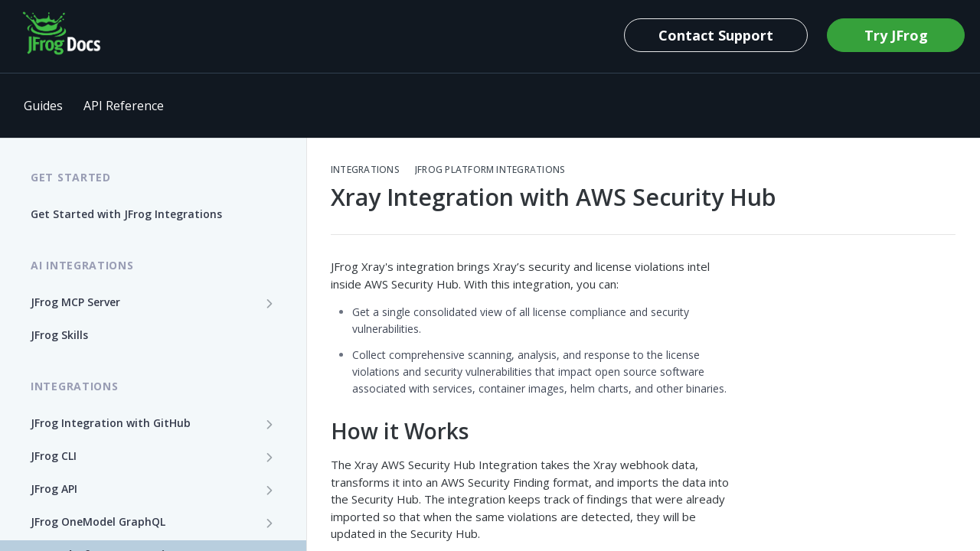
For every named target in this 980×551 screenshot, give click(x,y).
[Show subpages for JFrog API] (269, 490)
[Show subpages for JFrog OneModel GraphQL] (269, 523)
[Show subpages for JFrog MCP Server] (269, 303)
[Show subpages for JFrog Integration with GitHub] (269, 424)
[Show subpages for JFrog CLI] (269, 457)
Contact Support (716, 35)
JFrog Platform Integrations (490, 170)
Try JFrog (896, 35)
